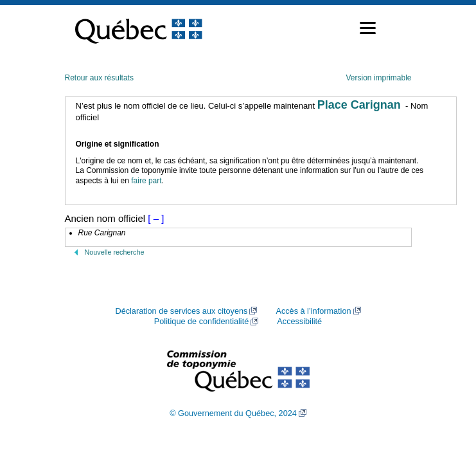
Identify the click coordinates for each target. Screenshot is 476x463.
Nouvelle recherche (115, 252)
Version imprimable (378, 78)
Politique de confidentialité (201, 322)
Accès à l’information (313, 311)
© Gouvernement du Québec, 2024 (233, 413)
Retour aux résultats (99, 78)
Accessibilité (299, 322)
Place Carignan (359, 105)
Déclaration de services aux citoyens (181, 311)
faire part (146, 181)
